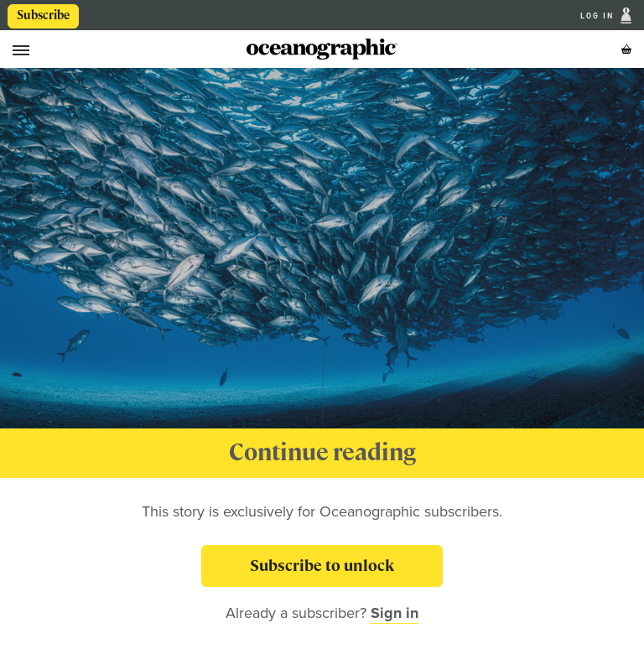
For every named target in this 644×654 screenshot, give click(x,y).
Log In (599, 16)
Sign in (395, 613)
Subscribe (43, 15)
